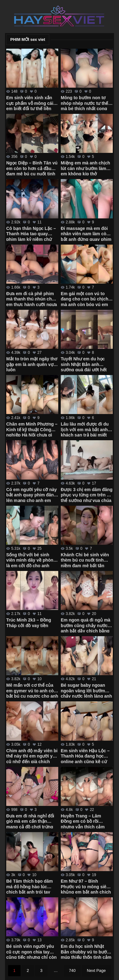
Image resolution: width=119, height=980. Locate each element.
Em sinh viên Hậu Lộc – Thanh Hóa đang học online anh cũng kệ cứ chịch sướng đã (85, 756)
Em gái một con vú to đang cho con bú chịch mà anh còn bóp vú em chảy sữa (85, 299)
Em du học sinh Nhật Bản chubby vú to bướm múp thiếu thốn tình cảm (86, 951)
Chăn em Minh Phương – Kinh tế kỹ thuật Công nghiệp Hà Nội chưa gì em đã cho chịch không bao (32, 429)
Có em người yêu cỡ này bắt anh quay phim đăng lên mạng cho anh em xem (31, 495)
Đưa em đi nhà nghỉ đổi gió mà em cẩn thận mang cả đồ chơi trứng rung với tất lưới (30, 821)
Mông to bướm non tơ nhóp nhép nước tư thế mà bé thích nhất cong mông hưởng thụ (84, 103)
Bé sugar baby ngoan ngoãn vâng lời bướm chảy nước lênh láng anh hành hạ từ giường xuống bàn (86, 690)
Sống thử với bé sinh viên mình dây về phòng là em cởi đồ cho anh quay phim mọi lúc (31, 560)
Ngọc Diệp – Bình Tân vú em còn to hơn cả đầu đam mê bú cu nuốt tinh (32, 168)
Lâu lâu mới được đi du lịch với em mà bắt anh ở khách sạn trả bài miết (86, 429)
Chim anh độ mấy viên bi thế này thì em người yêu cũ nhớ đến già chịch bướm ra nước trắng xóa (32, 756)
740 (72, 970)
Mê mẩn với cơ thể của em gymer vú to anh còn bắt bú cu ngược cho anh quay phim (32, 690)
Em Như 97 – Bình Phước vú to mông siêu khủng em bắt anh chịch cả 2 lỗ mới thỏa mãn (86, 886)
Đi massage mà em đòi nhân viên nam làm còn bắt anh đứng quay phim (86, 233)
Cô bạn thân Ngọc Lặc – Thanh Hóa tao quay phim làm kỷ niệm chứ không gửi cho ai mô (31, 233)
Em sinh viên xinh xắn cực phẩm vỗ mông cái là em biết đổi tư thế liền (32, 103)
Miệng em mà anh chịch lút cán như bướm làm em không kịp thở (85, 168)
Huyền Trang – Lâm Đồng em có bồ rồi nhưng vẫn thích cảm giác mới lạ (83, 821)
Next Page (96, 970)
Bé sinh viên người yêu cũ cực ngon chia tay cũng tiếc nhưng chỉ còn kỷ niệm (31, 951)
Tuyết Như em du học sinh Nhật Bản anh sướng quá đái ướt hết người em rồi (84, 364)
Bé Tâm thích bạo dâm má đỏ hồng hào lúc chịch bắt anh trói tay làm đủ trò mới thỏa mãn (32, 886)
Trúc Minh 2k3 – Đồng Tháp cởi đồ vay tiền (29, 623)
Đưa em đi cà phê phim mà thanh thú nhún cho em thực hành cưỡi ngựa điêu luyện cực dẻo (32, 299)
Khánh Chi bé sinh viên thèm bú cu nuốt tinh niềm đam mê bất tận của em (85, 560)
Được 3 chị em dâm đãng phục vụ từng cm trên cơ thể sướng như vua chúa (87, 495)
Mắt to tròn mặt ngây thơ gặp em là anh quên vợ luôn (32, 364)
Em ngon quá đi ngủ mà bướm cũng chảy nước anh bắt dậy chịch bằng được (86, 625)
